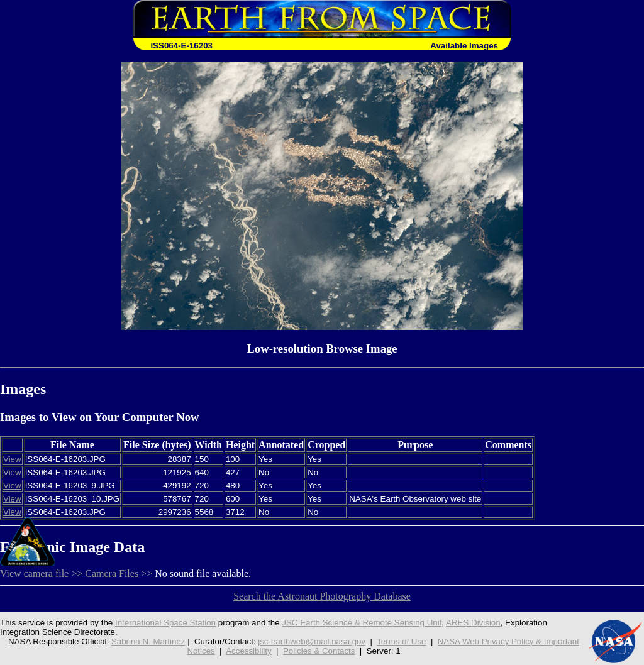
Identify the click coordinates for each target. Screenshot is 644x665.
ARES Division (473, 623)
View (12, 459)
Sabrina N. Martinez (148, 641)
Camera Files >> (119, 574)
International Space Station (165, 623)
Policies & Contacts (319, 651)
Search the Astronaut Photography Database (322, 596)
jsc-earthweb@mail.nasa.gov (312, 641)
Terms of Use (401, 641)
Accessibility (248, 651)
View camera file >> (41, 574)
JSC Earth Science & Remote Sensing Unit (362, 623)
